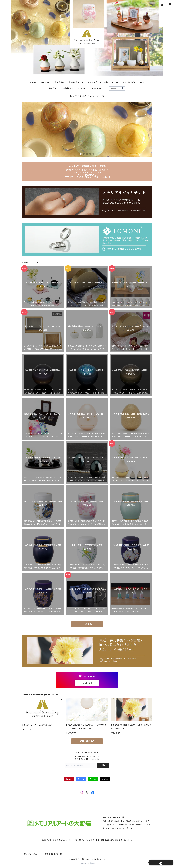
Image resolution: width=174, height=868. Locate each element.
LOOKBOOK (98, 88)
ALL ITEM (45, 82)
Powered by (87, 863)
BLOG (115, 82)
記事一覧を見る (87, 741)
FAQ (142, 82)
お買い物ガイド (129, 82)
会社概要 (53, 88)
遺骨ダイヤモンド (76, 82)
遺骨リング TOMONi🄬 (98, 82)
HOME (33, 82)
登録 (103, 765)
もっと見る (87, 624)
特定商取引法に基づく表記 (53, 854)
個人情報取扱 (67, 88)
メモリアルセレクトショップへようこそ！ (87, 96)
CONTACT (83, 88)
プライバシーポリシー (32, 854)
